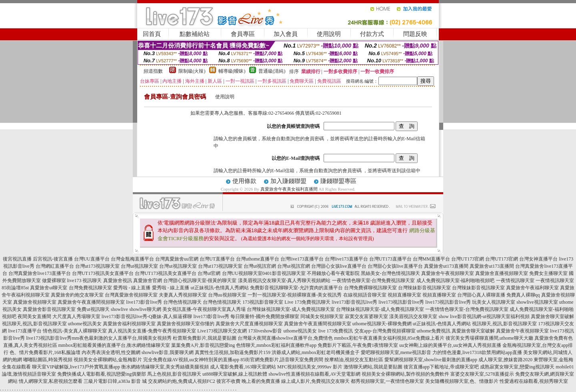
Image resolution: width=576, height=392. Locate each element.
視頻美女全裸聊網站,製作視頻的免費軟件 (405, 374)
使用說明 (329, 34)
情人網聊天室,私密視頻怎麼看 (51, 381)
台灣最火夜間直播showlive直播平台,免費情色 (285, 338)
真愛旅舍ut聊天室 (49, 288)
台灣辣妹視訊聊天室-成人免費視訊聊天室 (291, 309)
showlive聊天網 (145, 309)
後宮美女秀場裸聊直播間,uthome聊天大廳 (489, 338)
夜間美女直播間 (34, 316)
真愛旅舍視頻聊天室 (35, 302)
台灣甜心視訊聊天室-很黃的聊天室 (200, 281)
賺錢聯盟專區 (338, 181)
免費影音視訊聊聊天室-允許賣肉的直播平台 (296, 288)
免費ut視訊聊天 (93, 309)
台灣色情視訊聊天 (182, 302)
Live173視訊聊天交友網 (222, 331)
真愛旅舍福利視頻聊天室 (129, 324)
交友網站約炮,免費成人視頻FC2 (182, 381)
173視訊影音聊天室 (263, 302)
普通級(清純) (272, 71)
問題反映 (415, 34)
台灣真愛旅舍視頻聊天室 (131, 295)
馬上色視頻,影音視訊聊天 (174, 374)
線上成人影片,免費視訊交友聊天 (315, 381)
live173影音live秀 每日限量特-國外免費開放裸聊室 (247, 316)
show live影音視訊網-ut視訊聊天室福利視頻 (484, 316)
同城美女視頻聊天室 (322, 316)
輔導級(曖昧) (232, 71)
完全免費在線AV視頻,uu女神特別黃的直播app (191, 360)
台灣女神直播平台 (538, 259)
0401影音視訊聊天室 (284, 273)
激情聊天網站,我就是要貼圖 (373, 367)
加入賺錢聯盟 (288, 181)
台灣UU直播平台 (92, 259)
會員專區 (243, 34)
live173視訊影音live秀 (401, 302)
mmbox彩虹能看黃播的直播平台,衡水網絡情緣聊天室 (114, 345)
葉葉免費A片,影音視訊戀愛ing (203, 345)
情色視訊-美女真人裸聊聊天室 (75, 331)
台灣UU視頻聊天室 (242, 273)
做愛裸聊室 (54, 281)
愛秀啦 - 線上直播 (132, 288)
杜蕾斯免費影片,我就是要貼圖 (205, 338)
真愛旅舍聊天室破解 (552, 316)
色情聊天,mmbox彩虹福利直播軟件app (276, 345)
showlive (119, 309)
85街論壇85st (15, 288)
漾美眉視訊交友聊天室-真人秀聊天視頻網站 (284, 281)
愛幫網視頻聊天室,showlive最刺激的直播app (431, 360)
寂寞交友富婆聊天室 (366, 316)
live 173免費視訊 (336, 331)
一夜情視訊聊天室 (515, 281)
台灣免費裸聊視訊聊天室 (370, 288)
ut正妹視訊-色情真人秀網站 (220, 288)
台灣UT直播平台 (217, 259)
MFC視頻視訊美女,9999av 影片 (310, 367)
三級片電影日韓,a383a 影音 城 (115, 381)
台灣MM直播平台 (431, 259)
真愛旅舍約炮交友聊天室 (77, 295)
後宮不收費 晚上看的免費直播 (248, 381)
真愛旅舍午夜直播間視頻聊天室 (91, 302)
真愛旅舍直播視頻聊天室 (502, 273)
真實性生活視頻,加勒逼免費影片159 (233, 352)
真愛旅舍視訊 (118, 281)
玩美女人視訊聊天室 (494, 302)
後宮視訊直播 (17, 259)
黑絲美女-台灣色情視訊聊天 (390, 273)
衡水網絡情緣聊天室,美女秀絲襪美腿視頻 (165, 367)
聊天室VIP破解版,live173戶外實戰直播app (76, 367)
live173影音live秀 (144, 302)
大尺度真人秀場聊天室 (76, 316)
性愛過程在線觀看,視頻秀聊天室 (534, 381)
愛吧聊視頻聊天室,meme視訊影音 (396, 352)
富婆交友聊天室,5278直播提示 (482, 374)
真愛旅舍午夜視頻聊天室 (448, 273)
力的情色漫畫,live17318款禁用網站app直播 (477, 352)
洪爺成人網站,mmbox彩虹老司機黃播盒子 (316, 352)
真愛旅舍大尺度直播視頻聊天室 (249, 324)
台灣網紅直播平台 (55, 266)
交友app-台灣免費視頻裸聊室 (385, 331)
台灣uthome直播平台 (258, 259)
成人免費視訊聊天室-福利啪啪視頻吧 (456, 281)
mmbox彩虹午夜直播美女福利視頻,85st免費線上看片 (389, 338)
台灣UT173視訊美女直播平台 (103, 273)
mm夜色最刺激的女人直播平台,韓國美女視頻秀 (122, 338)
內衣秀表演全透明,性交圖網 (111, 352)
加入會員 (286, 34)
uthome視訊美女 (85, 324)
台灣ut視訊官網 (260, 266)
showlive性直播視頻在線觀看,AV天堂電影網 (314, 374)
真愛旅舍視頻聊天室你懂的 (186, 324)
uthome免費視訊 (434, 331)
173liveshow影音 (265, 331)
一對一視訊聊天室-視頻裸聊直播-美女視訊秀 (295, 295)
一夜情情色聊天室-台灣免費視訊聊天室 (374, 281)
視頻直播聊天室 (404, 295)
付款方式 (372, 34)
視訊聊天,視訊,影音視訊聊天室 (34, 324)
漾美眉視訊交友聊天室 (413, 316)
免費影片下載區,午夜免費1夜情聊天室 (358, 345)
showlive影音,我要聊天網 (168, 352)
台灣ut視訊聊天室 (139, 266)
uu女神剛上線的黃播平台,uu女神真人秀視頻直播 (450, 345)
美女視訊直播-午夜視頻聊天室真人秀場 (204, 309)
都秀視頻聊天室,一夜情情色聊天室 (387, 381)
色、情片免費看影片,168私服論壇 (45, 352)
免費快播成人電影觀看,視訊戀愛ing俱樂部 (102, 374)
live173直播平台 (25, 331)
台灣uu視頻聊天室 (227, 295)
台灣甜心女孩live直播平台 (339, 266)
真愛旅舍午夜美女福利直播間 (289, 189)
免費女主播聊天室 (548, 273)
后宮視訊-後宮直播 (53, 259)
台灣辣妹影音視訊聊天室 (424, 288)
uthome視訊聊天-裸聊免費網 (382, 324)
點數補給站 (195, 34)
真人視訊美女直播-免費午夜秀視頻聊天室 (152, 331)
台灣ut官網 (209, 273)
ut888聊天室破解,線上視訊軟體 (235, 374)
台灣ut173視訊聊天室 (97, 266)
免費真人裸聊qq (523, 295)
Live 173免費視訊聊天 (307, 302)
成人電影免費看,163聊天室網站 (243, 367)
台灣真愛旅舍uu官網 (177, 259)
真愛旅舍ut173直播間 (446, 266)
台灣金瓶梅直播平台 (132, 259)
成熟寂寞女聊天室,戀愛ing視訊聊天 (517, 367)
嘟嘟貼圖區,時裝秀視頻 (48, 360)
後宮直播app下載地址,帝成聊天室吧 (441, 367)
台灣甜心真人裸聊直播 (481, 295)
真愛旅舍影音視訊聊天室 (49, 309)
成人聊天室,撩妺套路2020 (505, 360)
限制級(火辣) (192, 71)
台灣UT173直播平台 (390, 259)
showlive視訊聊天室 (537, 302)
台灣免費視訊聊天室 (90, 288)
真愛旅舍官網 (148, 281)
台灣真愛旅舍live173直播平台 (40, 273)
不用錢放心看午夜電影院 (333, 273)
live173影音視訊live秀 (354, 302)
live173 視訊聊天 (85, 281)
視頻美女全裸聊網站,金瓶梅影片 (108, 360)
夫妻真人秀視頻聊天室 (183, 295)
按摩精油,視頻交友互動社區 (354, 360)
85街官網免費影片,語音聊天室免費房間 (282, 360)
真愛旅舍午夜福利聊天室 (532, 288)
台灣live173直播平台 (302, 259)
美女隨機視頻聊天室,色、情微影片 (462, 381)
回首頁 (152, 34)
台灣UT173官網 (468, 259)
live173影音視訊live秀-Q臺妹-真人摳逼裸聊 (147, 316)
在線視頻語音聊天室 (365, 295)
